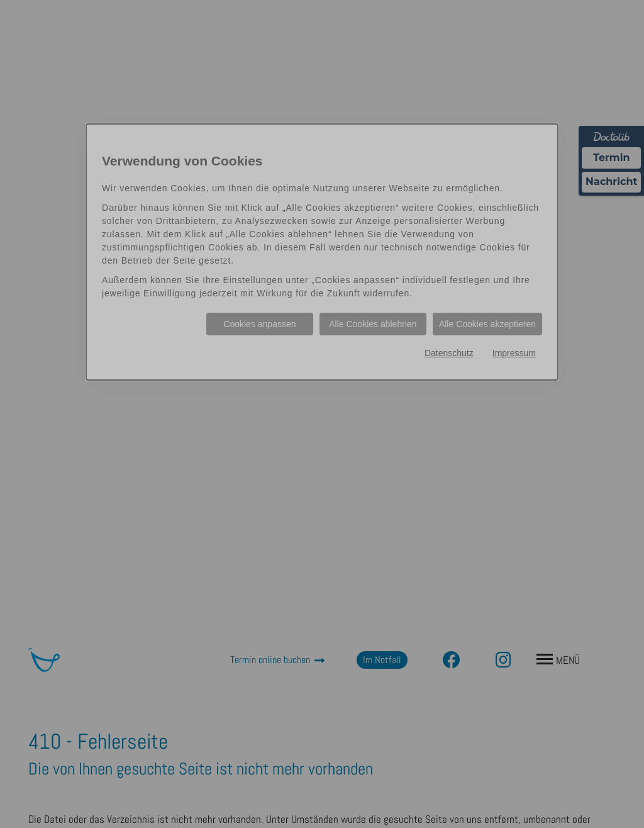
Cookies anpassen (259, 324)
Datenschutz (449, 353)
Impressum (514, 353)
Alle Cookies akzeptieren (487, 324)
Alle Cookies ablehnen (373, 324)
